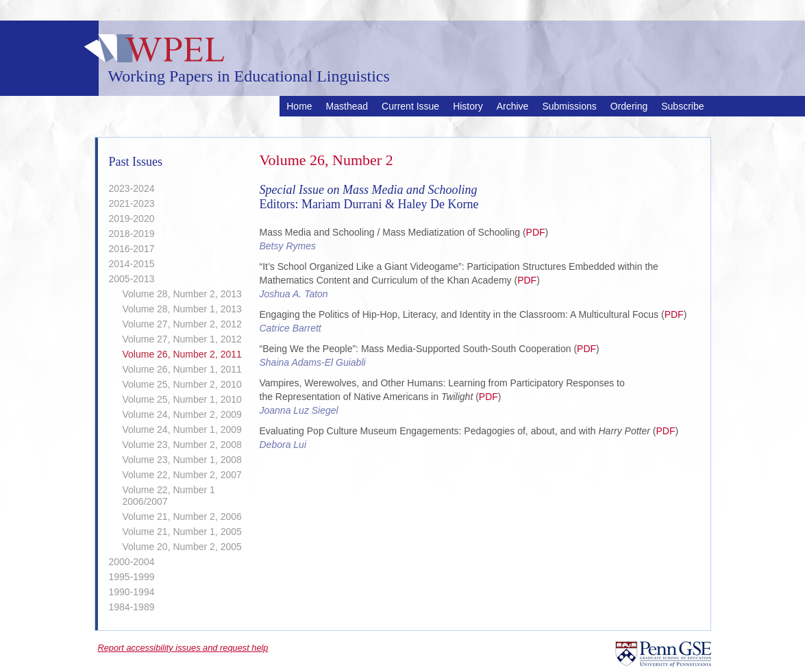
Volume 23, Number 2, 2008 (182, 445)
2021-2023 (132, 203)
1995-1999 (132, 577)
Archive (513, 106)
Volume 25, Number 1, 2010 (182, 399)
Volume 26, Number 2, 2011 (182, 354)
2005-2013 (132, 279)
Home (299, 106)
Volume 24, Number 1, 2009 (182, 430)
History (468, 106)
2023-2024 (132, 188)
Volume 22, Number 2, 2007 (182, 475)
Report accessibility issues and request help (183, 648)
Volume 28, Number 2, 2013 (182, 294)
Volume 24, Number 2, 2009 (182, 414)
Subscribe (682, 106)
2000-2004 (132, 562)
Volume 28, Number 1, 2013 (182, 309)
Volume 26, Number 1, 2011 (182, 369)
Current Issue (410, 106)
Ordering (629, 106)
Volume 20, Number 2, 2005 (182, 547)
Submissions (569, 106)
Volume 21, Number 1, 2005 (182, 532)
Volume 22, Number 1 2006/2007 (169, 496)
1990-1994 (132, 592)
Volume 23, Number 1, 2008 (182, 460)
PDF (536, 232)
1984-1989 (132, 607)
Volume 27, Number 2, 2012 (182, 324)
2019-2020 (132, 219)
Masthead (347, 106)
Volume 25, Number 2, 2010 (182, 384)
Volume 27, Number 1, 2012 (182, 339)
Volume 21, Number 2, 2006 (182, 517)
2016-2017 (132, 249)
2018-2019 (132, 234)
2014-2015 (132, 264)
